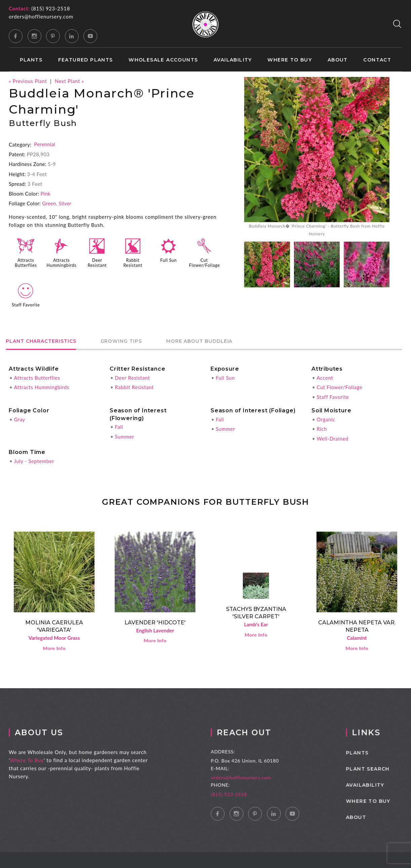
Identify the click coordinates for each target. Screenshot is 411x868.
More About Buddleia (216, 340)
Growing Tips (131, 340)
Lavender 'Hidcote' (155, 620)
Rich (322, 427)
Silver (65, 203)
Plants (31, 60)
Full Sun (169, 260)
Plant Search (379, 768)
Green (49, 203)
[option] (317, 158)
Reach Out (254, 731)
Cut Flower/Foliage (205, 262)
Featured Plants (86, 60)
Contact (377, 60)
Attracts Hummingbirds (62, 262)
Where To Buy (32, 759)
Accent (325, 376)
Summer (125, 435)
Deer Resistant (97, 262)
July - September (34, 459)
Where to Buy (290, 60)
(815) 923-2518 (51, 8)
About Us (45, 731)
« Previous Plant (28, 81)
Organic (326, 417)
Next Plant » (70, 81)
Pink (45, 193)
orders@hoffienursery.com (41, 16)
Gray (20, 417)
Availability (233, 60)
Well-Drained (333, 436)
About (338, 60)
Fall (119, 425)
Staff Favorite (26, 304)
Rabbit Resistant (133, 262)
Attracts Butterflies (26, 262)
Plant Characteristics (44, 340)
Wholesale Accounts (163, 60)
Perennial (45, 144)
